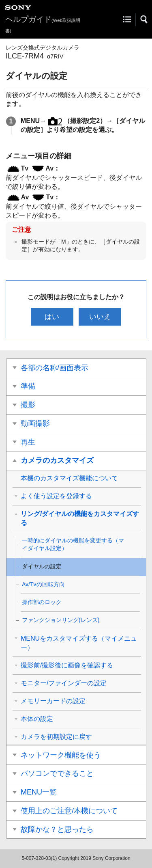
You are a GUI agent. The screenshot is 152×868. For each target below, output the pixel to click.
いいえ (100, 317)
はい (52, 317)
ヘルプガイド (43, 24)
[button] (144, 19)
